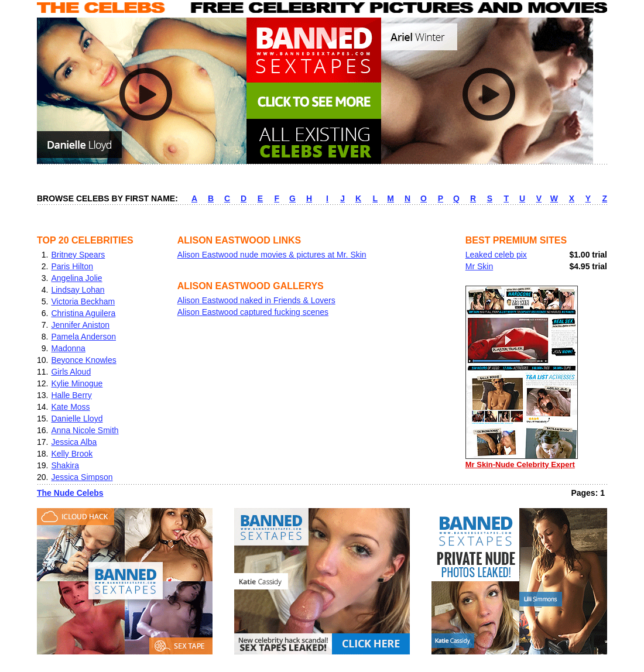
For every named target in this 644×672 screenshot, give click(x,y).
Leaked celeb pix (496, 255)
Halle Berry (71, 395)
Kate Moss (70, 407)
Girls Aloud (71, 372)
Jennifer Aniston (80, 325)
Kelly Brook (72, 454)
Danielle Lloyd (77, 419)
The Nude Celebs (70, 493)
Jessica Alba (74, 442)
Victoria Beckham (83, 301)
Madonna (68, 348)
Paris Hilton (72, 266)
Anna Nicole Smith (85, 430)
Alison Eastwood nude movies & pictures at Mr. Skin (272, 255)
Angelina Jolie (76, 278)
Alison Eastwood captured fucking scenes (253, 312)
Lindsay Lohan (78, 290)
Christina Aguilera (83, 313)
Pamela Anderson (83, 337)
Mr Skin (479, 266)
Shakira (65, 465)
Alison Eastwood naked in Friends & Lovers (256, 300)
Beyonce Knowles (83, 360)
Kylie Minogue (77, 383)
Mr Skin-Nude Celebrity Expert (522, 460)
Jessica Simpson (82, 477)
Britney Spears (78, 255)
